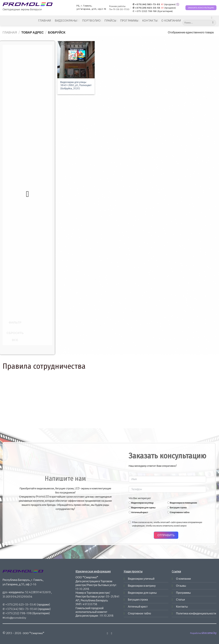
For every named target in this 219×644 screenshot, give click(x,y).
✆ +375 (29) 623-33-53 (146, 8)
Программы (129, 21)
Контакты (150, 21)
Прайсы (110, 21)
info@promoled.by (16, 618)
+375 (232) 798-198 (18, 613)
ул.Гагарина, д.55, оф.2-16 (91, 9)
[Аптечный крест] (130, 512)
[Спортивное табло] (168, 512)
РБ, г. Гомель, (84, 6)
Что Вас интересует (140, 498)
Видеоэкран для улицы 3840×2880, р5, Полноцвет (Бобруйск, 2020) (76, 85)
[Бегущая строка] (168, 507)
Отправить (166, 535)
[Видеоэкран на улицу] (130, 503)
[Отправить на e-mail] (112, 633)
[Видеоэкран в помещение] (168, 503)
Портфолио (91, 21)
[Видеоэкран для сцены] (130, 507)
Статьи (181, 600)
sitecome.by (209, 633)
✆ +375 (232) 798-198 (145, 11)
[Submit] (213, 23)
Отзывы (181, 586)
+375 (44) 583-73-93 (19, 609)
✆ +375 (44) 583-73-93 (146, 4)
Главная (44, 21)
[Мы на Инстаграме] (212, 18)
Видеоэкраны (67, 21)
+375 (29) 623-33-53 (19, 604)
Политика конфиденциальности (196, 613)
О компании (171, 21)
